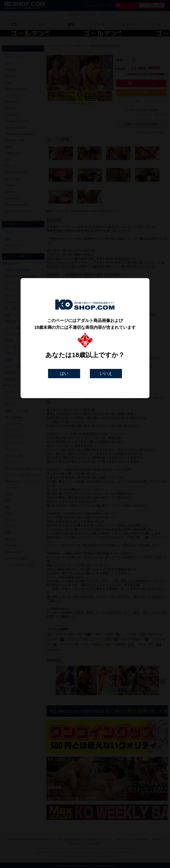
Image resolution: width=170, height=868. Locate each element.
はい (64, 373)
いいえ (106, 373)
